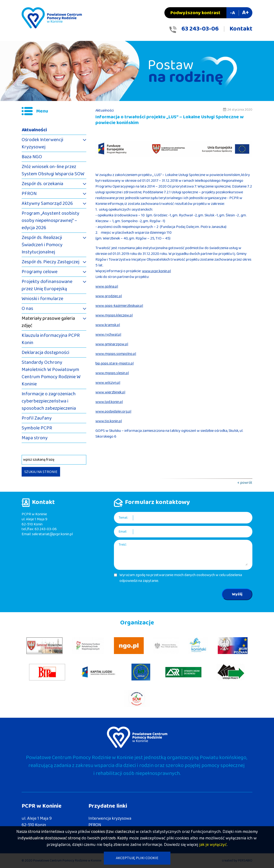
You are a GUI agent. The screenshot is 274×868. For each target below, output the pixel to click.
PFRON (29, 194)
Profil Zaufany (37, 418)
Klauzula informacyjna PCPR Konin (51, 339)
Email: (123, 532)
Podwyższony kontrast (195, 13)
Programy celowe (40, 272)
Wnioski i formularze (42, 299)
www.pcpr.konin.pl (156, 271)
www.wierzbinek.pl (110, 392)
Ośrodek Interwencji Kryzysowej (42, 143)
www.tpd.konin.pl (109, 402)
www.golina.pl (107, 286)
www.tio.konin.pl (109, 421)
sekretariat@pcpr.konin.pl (52, 534)
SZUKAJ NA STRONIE (41, 472)
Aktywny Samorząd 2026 (47, 203)
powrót (246, 483)
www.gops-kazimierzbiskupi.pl (119, 306)
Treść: (123, 545)
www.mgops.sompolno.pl (116, 354)
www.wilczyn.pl (108, 383)
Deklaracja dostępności (45, 352)
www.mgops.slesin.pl (112, 373)
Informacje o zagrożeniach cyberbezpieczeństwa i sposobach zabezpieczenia (49, 401)
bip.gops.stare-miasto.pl (115, 363)
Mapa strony (35, 438)
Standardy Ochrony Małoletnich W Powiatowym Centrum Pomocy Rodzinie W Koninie (51, 373)
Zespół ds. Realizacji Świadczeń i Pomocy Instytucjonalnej (42, 245)
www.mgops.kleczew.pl (114, 315)
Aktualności (34, 130)
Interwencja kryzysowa (110, 818)
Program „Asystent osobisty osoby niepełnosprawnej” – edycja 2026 (50, 220)
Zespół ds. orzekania (42, 184)
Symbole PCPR (37, 428)
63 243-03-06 (200, 29)
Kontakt (241, 29)
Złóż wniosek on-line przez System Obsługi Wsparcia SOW (53, 170)
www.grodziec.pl (109, 296)
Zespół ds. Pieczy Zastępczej (50, 262)
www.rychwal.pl (108, 335)
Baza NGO (32, 157)
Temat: (123, 518)
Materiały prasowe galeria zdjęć (48, 322)
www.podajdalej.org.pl (113, 412)
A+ (245, 13)
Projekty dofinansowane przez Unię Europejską (47, 285)
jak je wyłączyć (213, 845)
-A (232, 13)
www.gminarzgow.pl (112, 344)
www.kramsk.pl (108, 325)
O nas (27, 308)
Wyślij (237, 594)
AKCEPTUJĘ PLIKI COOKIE (137, 858)
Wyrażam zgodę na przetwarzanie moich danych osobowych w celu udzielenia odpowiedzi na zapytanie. (181, 578)
